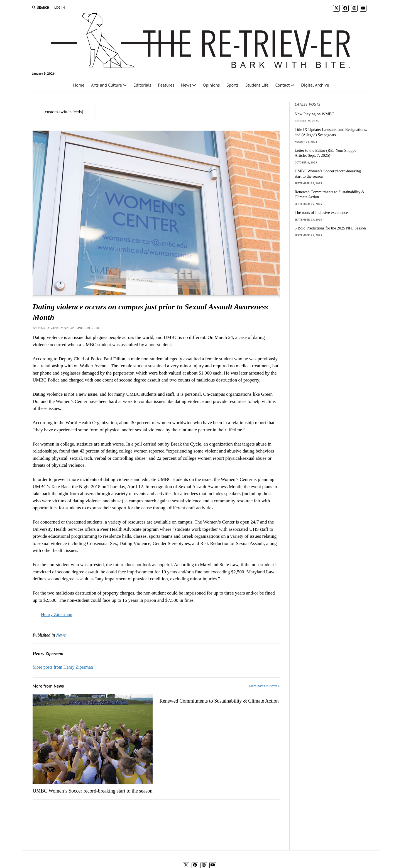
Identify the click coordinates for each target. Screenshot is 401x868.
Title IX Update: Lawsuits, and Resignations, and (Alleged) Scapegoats (331, 132)
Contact (282, 85)
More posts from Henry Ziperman (63, 667)
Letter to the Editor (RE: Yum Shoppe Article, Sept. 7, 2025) (325, 153)
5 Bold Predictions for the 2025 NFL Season (330, 228)
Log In (60, 7)
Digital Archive (315, 85)
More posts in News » (264, 686)
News (186, 85)
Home (79, 85)
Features (166, 85)
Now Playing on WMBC (314, 114)
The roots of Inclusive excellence (321, 212)
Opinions (211, 85)
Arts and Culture (107, 85)
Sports (233, 85)
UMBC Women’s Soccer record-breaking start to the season (93, 791)
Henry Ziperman (57, 614)
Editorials (142, 85)
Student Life (257, 85)
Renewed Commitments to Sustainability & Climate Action (219, 701)
